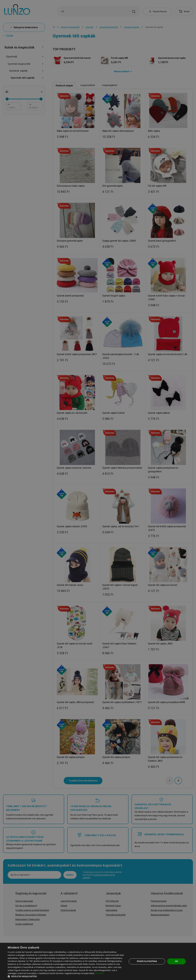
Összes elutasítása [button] (147, 961)
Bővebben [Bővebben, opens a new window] (100, 973)
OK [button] (176, 961)
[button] (66, 976)
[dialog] (98, 961)
